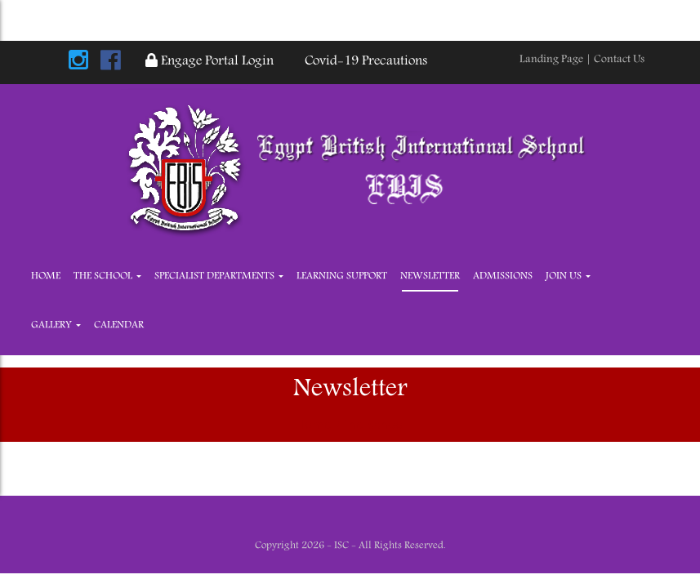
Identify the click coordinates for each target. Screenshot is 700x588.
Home (46, 276)
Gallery (56, 325)
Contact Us (619, 60)
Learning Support (342, 276)
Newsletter (430, 276)
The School (107, 276)
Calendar (119, 325)
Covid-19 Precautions (363, 62)
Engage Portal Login (210, 62)
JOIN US (568, 276)
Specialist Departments (219, 276)
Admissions (503, 276)
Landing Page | (557, 60)
